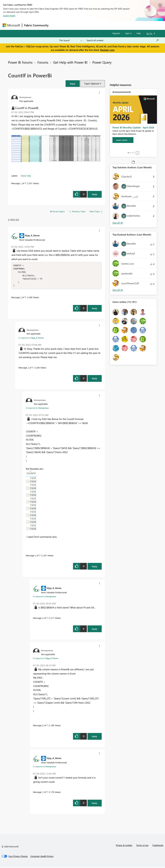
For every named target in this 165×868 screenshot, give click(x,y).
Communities (98, 25)
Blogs (112, 25)
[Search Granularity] (71, 40)
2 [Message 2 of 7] (21, 298)
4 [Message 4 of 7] (36, 557)
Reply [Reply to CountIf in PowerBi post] (95, 194)
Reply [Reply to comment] (95, 309)
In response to (31, 339)
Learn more (9, 16)
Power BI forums (20, 62)
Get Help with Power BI (70, 62)
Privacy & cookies (124, 846)
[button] (73, 84)
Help (139, 33)
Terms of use (142, 846)
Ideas (83, 25)
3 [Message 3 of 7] (28, 369)
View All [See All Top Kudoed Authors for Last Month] (118, 290)
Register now (107, 50)
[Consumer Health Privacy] (42, 857)
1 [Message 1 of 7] (21, 183)
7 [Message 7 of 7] (43, 793)
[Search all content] (123, 40)
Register (116, 33)
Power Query (102, 62)
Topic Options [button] (92, 84)
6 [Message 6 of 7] (43, 726)
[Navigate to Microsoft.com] (11, 25)
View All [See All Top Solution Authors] (118, 223)
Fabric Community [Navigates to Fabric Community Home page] (36, 25)
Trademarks (158, 846)
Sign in (128, 33)
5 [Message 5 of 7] (43, 619)
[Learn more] (123, 140)
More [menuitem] (123, 25)
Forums (56, 25)
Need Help (26, 176)
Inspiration (70, 25)
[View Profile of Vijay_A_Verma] (32, 235)
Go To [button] (149, 33)
